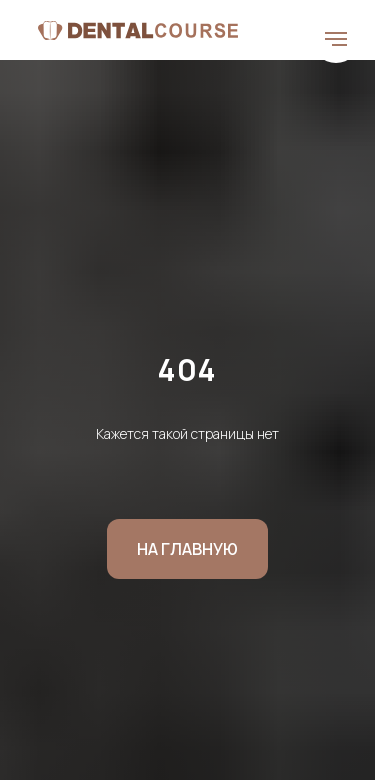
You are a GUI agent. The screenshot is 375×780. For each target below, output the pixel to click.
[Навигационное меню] (336, 39)
